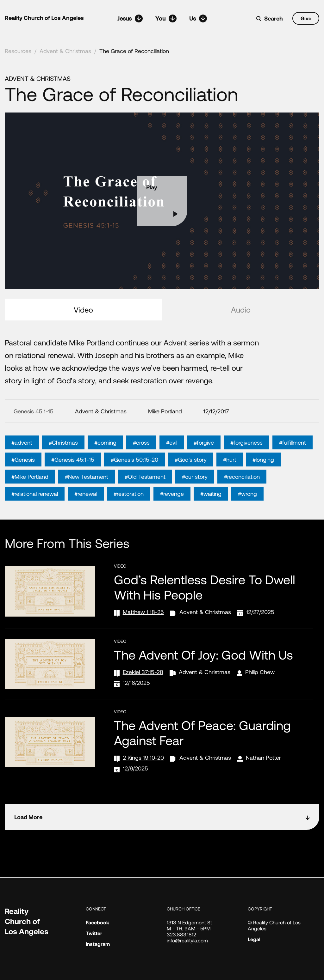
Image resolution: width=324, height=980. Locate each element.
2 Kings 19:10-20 (143, 758)
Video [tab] (83, 310)
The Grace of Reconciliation (134, 51)
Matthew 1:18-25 (143, 612)
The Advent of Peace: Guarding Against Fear (202, 733)
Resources (18, 51)
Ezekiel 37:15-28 (143, 672)
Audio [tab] (241, 310)
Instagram (98, 944)
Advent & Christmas (65, 51)
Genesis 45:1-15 (34, 411)
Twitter (94, 933)
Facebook (97, 922)
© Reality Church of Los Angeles (274, 925)
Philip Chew (260, 672)
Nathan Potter (263, 758)
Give (306, 18)
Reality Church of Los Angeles (44, 18)
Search (274, 18)
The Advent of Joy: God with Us (203, 654)
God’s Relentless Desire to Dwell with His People (205, 587)
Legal (254, 939)
